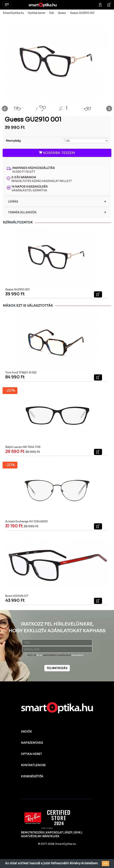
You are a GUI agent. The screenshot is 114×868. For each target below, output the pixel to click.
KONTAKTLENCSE (33, 765)
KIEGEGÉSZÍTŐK (32, 776)
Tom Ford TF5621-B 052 (21, 373)
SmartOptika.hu (13, 13)
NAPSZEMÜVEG (32, 743)
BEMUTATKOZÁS (32, 833)
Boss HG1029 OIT (17, 596)
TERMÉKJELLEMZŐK (22, 212)
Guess (62, 13)
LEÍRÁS (13, 201)
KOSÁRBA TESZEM (57, 153)
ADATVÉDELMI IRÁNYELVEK (40, 836)
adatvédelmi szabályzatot (57, 655)
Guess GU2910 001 (82, 13)
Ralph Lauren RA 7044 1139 (23, 447)
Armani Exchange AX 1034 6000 (26, 521)
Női (51, 13)
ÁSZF (69, 833)
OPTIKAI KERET (31, 754)
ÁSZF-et (32, 655)
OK (105, 863)
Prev (5, 109)
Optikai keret (36, 13)
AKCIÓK (26, 732)
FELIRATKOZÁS (57, 668)
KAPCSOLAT (54, 833)
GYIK (77, 833)
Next (109, 109)
